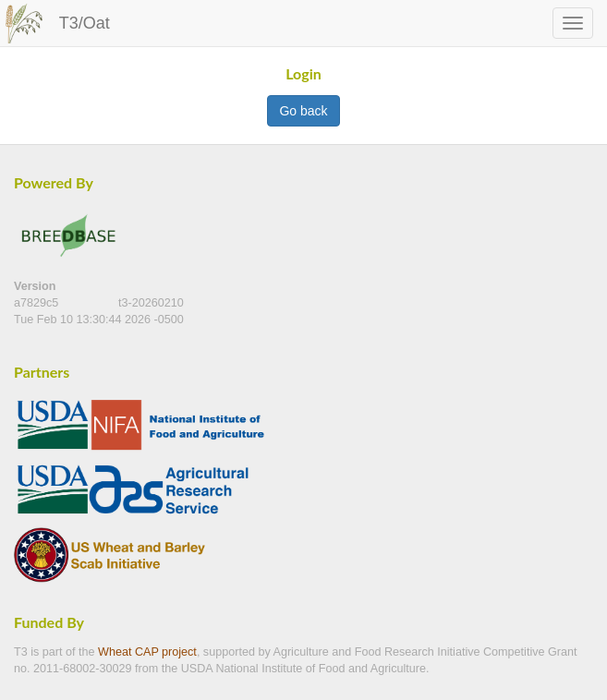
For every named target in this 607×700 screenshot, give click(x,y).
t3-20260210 (151, 303)
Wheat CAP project (147, 652)
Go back (303, 111)
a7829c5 (38, 303)
